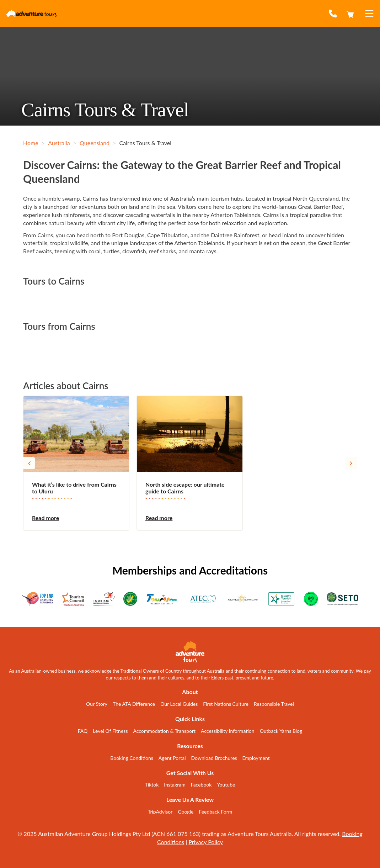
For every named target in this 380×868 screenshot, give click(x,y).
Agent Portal (172, 758)
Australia (59, 143)
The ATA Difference (134, 704)
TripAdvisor (160, 812)
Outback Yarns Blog (281, 731)
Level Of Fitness (110, 731)
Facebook (201, 785)
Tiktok (152, 785)
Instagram (175, 785)
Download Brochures (214, 758)
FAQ (83, 731)
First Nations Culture (226, 704)
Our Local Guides (179, 704)
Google (186, 812)
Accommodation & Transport (164, 731)
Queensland (95, 143)
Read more (46, 518)
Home (31, 143)
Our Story (97, 704)
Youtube (226, 785)
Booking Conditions (132, 758)
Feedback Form (215, 812)
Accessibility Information (228, 731)
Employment (256, 758)
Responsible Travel (274, 704)
